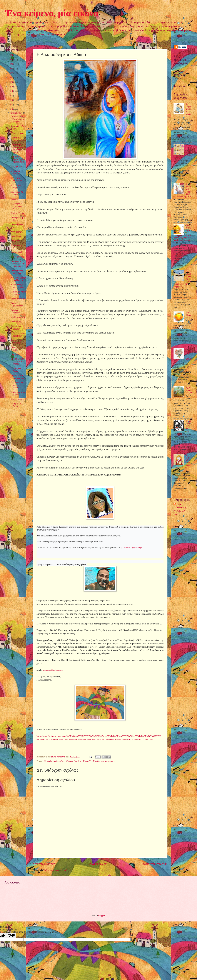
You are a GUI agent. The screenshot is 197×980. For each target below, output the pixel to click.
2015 (11, 105)
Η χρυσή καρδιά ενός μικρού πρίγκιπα (17, 206)
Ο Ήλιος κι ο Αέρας (16, 370)
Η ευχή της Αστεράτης (16, 179)
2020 (11, 82)
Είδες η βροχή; (17, 232)
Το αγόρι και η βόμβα (17, 219)
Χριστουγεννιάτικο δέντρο (18, 128)
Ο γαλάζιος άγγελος (15, 172)
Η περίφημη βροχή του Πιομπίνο (18, 279)
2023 (11, 69)
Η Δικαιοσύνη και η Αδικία (18, 393)
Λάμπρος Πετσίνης (74, 761)
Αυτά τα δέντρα (17, 213)
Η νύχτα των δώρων (16, 186)
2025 (11, 60)
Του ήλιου (188, 314)
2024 (11, 64)
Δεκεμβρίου (16, 113)
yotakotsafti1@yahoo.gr (131, 548)
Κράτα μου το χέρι (18, 299)
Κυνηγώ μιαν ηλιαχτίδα (16, 342)
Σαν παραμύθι (16, 252)
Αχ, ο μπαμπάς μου (189, 390)
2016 (11, 100)
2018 (11, 91)
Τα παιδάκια (16, 236)
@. (53, 670)
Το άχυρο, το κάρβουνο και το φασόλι (17, 264)
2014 (11, 109)
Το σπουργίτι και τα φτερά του (18, 377)
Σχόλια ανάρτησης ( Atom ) (55, 870)
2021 (11, 78)
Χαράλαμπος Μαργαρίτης (104, 761)
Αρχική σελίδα (98, 864)
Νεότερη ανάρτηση (44, 864)
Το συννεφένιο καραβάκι (17, 272)
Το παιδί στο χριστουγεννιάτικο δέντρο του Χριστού (18, 149)
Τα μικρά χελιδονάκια (17, 304)
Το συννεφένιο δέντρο (17, 226)
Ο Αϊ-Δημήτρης (17, 257)
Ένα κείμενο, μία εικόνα (52, 13)
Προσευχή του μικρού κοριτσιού (17, 385)
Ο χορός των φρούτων (16, 328)
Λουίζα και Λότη (18, 317)
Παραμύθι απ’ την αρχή (188, 426)
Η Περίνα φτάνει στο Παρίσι (18, 335)
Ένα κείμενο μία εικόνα (54, 761)
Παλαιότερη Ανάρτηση (154, 864)
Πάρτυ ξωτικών (17, 133)
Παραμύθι (88, 761)
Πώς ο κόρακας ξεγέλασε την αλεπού (17, 361)
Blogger (102, 915)
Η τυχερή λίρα (17, 166)
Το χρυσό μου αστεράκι (16, 312)
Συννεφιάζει (16, 322)
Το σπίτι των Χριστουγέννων (18, 139)
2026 (11, 55)
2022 (11, 73)
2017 (11, 96)
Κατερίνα (14, 199)
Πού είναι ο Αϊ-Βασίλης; (17, 193)
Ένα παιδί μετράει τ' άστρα (18, 293)
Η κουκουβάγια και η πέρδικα (17, 286)
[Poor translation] (11, 936)
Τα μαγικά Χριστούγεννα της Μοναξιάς (18, 159)
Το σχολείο (15, 241)
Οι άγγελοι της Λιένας (17, 405)
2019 (11, 87)
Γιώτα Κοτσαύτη (181, 506)
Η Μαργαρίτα (16, 399)
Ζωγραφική (15, 354)
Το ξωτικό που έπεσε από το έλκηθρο (17, 119)
